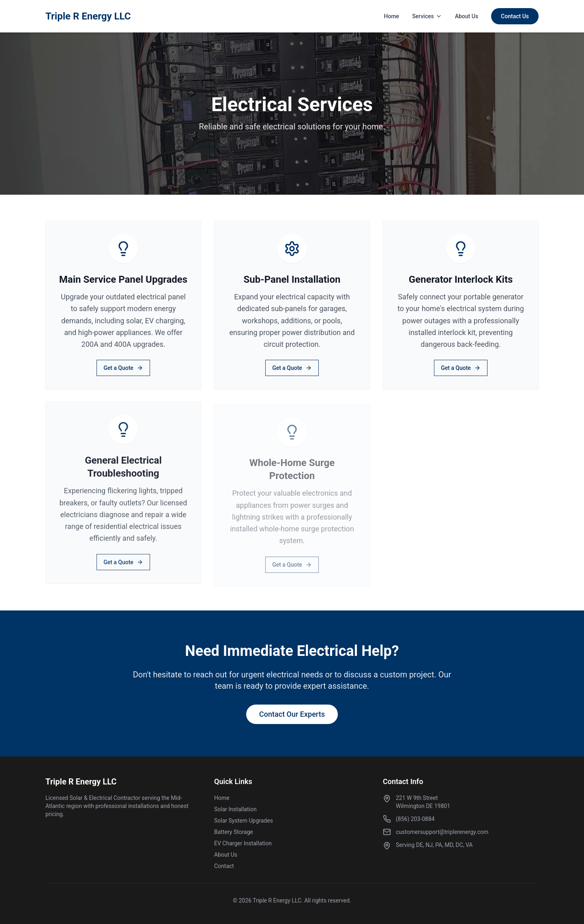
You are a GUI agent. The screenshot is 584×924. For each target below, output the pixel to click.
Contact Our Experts (292, 714)
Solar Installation (235, 809)
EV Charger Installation (243, 843)
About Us (467, 16)
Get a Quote (123, 368)
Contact (224, 866)
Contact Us (515, 16)
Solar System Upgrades (244, 821)
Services (427, 16)
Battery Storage (234, 832)
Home (392, 16)
